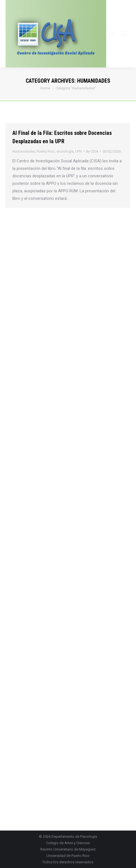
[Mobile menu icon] (125, 34)
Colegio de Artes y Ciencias (68, 843)
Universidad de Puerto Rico (68, 856)
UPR (79, 151)
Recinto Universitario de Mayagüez (68, 849)
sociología (65, 151)
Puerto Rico (46, 151)
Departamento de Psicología (74, 837)
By (92, 151)
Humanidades (24, 151)
